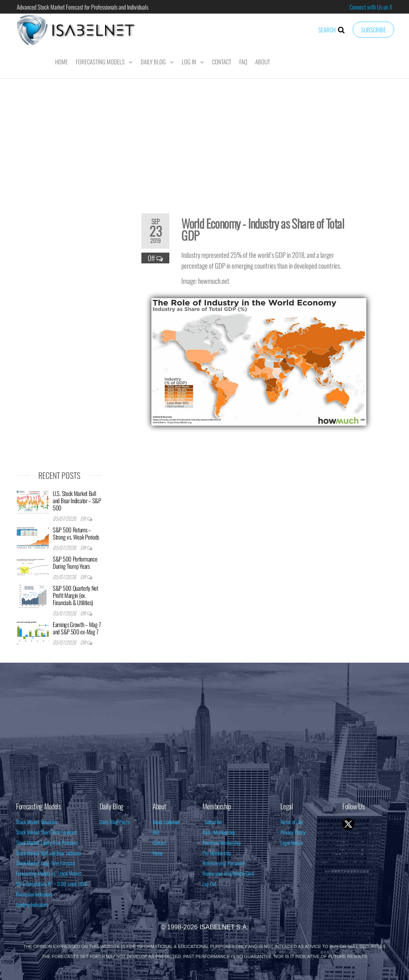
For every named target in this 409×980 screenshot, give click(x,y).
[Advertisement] (204, 141)
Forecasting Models (100, 62)
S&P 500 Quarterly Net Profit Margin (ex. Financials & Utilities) (75, 595)
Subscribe (373, 30)
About (263, 62)
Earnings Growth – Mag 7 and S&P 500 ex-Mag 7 (77, 628)
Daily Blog (153, 62)
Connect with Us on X (371, 7)
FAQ (243, 62)
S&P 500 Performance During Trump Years (75, 562)
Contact (222, 62)
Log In (189, 62)
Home (62, 62)
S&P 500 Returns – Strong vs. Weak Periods (76, 533)
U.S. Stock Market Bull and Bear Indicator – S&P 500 (77, 500)
